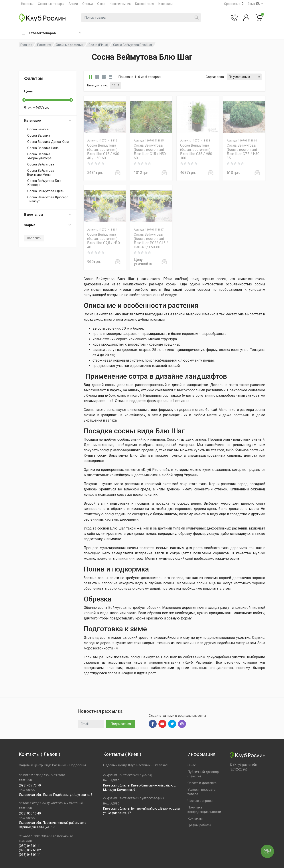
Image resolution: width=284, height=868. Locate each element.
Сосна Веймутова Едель (46, 191)
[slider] (24, 100)
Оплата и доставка (202, 783)
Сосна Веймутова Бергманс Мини (41, 173)
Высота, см (48, 215)
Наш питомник (120, 4)
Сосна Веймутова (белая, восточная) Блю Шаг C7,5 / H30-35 (244, 152)
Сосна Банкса (38, 129)
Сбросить (34, 238)
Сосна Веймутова (41, 164)
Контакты (166, 4)
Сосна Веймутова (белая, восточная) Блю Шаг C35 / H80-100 (197, 152)
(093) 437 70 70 (30, 785)
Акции (73, 4)
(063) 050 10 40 (30, 813)
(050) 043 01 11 (30, 846)
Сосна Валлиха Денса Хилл (48, 142)
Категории (48, 121)
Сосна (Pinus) (98, 45)
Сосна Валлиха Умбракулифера (39, 156)
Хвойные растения (70, 45)
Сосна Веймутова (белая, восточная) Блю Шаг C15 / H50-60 (150, 152)
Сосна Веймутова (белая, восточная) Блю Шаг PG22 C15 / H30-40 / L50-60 (151, 241)
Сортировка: (215, 77)
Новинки (27, 4)
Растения (44, 45)
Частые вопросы (200, 801)
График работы (199, 825)
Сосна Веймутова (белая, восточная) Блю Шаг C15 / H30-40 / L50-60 (104, 152)
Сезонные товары (51, 4)
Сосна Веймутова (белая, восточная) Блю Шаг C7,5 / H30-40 (104, 241)
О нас (101, 4)
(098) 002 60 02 (30, 850)
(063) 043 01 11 (30, 855)
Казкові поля (145, 4)
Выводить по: (98, 85)
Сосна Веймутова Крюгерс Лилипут (48, 199)
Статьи (88, 4)
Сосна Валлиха (39, 135)
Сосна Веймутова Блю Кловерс (44, 183)
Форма (48, 225)
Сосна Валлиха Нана (43, 148)
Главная (26, 45)
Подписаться (121, 724)
